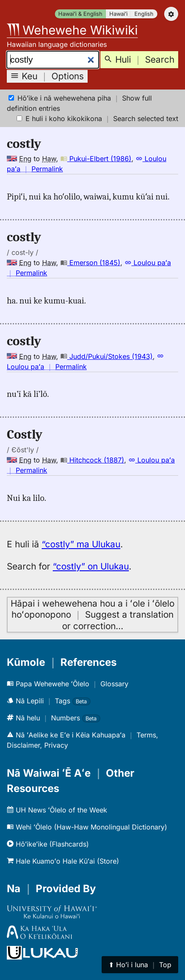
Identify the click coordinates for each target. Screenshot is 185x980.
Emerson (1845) (90, 263)
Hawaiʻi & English (80, 14)
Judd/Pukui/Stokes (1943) (107, 356)
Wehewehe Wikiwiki (72, 30)
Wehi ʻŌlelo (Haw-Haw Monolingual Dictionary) (87, 827)
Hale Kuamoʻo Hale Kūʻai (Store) (63, 861)
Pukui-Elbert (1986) (96, 159)
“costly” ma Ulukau (81, 544)
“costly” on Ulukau (91, 566)
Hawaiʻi (118, 14)
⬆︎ (140, 965)
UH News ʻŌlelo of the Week (57, 810)
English (144, 14)
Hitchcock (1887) (92, 460)
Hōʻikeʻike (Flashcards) (48, 844)
